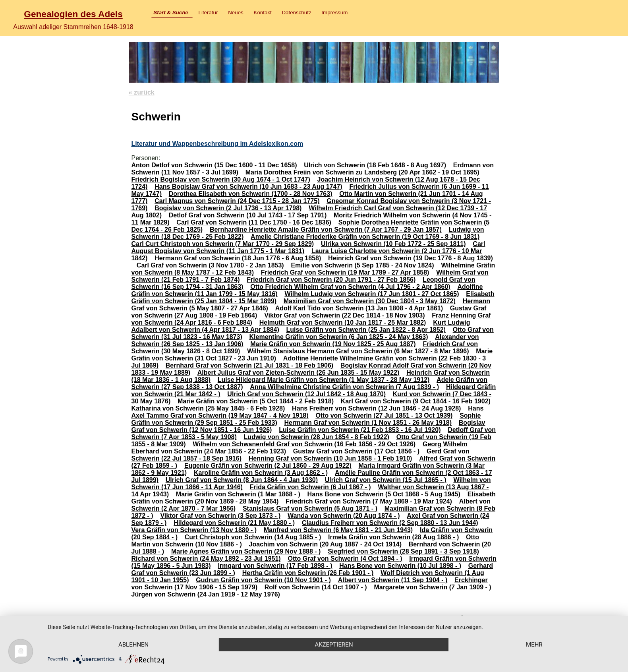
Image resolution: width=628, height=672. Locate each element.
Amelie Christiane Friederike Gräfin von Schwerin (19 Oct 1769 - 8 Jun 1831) (365, 237)
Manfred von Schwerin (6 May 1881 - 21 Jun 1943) (338, 530)
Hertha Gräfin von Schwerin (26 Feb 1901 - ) (308, 573)
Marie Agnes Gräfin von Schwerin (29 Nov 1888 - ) (246, 551)
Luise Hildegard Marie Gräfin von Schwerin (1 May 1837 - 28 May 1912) (324, 380)
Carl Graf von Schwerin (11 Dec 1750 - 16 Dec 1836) (254, 222)
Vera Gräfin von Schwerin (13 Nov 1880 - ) (194, 530)
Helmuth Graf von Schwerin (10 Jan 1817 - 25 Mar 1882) (343, 322)
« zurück (142, 92)
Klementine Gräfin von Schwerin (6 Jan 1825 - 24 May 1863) (339, 337)
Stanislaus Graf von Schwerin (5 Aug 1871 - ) (310, 508)
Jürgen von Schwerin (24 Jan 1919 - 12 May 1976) (205, 594)
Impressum (334, 13)
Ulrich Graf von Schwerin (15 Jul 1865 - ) (386, 480)
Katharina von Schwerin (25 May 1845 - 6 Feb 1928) (208, 408)
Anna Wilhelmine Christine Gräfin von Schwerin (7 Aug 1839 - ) (344, 387)
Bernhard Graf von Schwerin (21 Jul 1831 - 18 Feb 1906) (249, 365)
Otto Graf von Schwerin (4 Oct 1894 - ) (345, 559)
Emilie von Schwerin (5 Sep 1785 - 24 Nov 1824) (362, 265)
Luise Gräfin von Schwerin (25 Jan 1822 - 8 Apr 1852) (366, 330)
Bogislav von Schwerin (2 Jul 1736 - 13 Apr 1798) (228, 208)
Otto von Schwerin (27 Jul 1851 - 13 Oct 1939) (384, 415)
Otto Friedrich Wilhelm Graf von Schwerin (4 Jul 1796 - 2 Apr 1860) (350, 287)
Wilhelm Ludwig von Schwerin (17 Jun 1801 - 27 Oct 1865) (372, 294)
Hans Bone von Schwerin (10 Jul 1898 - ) (400, 566)
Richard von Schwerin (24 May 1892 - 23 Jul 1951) (206, 559)
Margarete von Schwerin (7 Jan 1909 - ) (432, 587)
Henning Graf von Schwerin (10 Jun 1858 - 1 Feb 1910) (330, 458)
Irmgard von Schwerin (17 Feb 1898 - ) (275, 566)
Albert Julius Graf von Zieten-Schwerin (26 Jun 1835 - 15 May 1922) (299, 373)
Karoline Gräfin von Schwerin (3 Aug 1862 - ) (261, 473)
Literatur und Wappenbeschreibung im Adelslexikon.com (217, 144)
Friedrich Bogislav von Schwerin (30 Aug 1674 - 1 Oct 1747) (220, 179)
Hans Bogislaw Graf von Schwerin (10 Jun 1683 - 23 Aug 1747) (248, 187)
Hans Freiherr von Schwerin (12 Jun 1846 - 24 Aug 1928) (376, 408)
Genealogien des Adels (73, 14)
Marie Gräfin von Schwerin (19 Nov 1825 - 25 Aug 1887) (333, 344)
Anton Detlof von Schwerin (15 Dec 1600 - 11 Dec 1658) (214, 165)
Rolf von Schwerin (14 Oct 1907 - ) (316, 587)
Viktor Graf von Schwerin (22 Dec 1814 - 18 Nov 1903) (344, 315)
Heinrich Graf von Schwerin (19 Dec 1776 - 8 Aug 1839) (411, 258)
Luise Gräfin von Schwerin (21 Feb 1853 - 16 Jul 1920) (360, 430)
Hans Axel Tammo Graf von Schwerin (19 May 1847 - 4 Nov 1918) (307, 412)
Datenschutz (296, 13)
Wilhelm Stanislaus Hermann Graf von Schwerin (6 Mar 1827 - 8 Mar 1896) (358, 351)
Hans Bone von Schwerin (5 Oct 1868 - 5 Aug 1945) (384, 494)
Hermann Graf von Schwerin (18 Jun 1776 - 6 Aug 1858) (238, 258)
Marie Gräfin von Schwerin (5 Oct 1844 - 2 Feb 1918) (256, 401)
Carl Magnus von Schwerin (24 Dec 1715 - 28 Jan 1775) (237, 201)
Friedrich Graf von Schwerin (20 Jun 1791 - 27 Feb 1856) (331, 280)
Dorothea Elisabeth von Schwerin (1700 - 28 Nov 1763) (251, 194)
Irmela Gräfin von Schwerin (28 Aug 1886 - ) (393, 537)
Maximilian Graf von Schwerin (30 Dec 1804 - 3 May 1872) (370, 301)
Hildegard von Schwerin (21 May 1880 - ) (234, 523)
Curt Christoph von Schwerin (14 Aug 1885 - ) (253, 537)
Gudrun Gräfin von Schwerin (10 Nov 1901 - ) (263, 580)
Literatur (208, 13)
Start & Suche (171, 13)
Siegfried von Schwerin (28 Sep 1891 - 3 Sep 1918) (403, 551)
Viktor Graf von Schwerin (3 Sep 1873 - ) (220, 516)
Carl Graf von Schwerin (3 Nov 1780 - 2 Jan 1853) (210, 265)
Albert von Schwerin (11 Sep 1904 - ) (393, 580)
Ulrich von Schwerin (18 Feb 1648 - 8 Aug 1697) (375, 165)
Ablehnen (133, 645)
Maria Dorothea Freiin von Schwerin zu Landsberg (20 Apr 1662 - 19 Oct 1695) (362, 172)
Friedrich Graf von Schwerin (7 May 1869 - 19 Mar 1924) (369, 501)
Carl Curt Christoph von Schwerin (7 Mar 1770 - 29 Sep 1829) (222, 244)
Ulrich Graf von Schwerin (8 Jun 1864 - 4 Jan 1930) (242, 480)
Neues (236, 13)
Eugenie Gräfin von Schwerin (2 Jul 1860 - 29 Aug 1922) (268, 466)
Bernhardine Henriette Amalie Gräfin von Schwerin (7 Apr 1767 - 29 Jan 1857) (326, 229)
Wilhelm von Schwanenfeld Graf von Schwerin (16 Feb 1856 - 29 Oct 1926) (304, 444)
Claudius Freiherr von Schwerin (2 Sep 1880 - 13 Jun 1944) (390, 523)
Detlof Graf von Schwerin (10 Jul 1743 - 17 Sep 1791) (248, 215)
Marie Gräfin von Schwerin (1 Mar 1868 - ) (238, 494)
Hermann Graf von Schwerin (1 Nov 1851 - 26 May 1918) (368, 423)
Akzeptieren (334, 645)
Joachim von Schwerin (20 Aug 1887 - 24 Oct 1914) (325, 544)
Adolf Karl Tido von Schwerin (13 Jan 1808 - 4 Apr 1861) (359, 308)
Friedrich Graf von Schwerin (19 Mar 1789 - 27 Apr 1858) (345, 272)
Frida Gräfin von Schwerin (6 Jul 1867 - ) (310, 487)
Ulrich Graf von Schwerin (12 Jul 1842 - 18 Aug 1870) (306, 394)
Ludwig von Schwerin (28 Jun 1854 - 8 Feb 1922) (317, 437)
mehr (534, 645)
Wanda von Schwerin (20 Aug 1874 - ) (344, 516)
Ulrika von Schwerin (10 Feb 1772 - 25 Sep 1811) (393, 244)
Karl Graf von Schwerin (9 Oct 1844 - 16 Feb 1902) (416, 401)
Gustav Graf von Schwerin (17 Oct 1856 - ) (356, 451)
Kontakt (263, 13)
